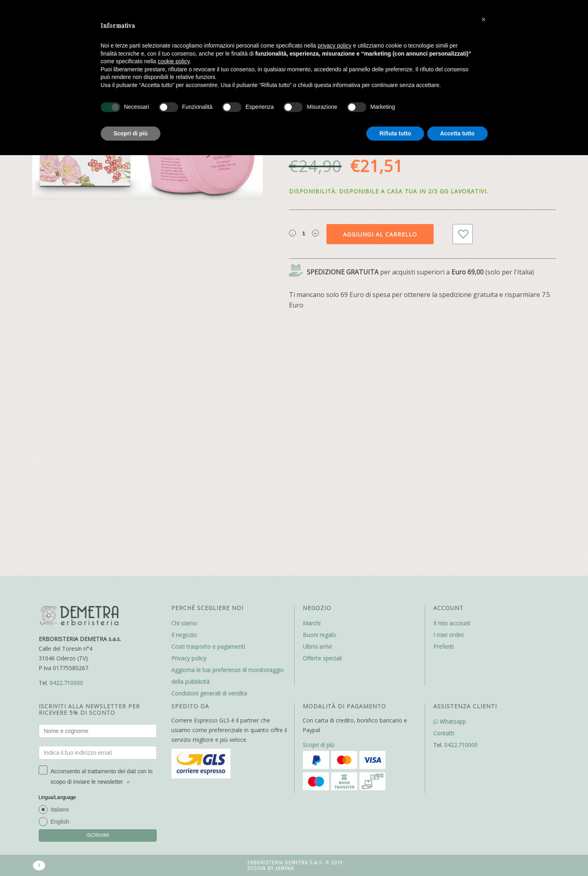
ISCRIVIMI (98, 835)
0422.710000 (66, 683)
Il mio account (452, 623)
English (60, 822)
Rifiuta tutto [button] (395, 133)
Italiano (60, 810)
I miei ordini (448, 635)
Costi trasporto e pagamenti (208, 647)
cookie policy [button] (173, 61)
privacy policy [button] (335, 46)
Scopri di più (318, 745)
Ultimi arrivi (317, 647)
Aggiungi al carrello (380, 234)
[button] (484, 19)
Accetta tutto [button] (457, 133)
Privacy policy (189, 658)
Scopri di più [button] (131, 133)
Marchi (312, 623)
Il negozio (184, 635)
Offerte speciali (322, 658)
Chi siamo (184, 623)
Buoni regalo (319, 635)
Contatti (444, 733)
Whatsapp (450, 721)
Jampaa (285, 868)
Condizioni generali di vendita (209, 693)
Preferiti (444, 647)
